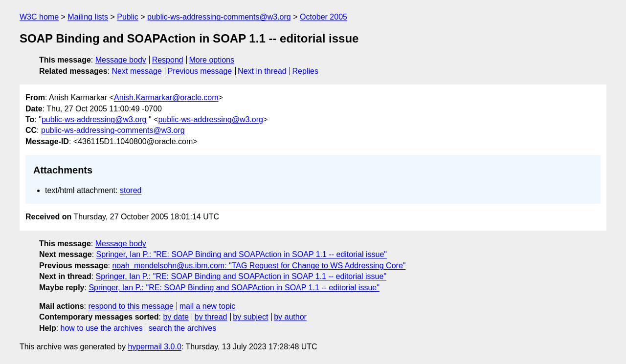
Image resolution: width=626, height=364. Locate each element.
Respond (168, 60)
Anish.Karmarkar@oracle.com (166, 97)
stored (131, 190)
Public (128, 17)
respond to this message (131, 306)
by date (176, 317)
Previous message (200, 71)
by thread (211, 317)
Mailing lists (88, 17)
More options (212, 60)
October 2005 (324, 17)
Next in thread (262, 71)
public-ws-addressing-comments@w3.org (219, 17)
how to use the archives (102, 328)
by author (290, 317)
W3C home (39, 17)
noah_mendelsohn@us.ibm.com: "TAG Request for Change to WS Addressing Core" (259, 266)
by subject (250, 317)
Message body (121, 60)
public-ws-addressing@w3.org (94, 119)
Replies (305, 71)
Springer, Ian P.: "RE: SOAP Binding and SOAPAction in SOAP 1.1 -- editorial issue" (242, 254)
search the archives (183, 328)
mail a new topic (208, 306)
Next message (137, 71)
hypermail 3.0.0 (154, 347)
